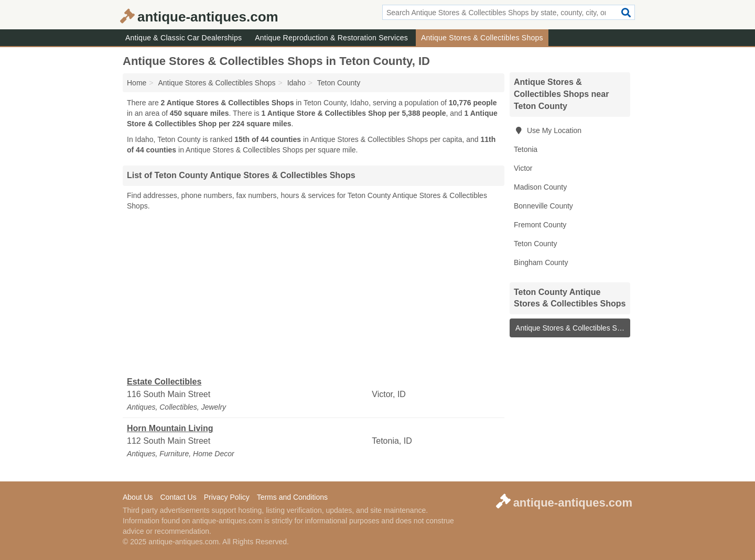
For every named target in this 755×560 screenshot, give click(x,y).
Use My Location (548, 130)
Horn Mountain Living (170, 428)
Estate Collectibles (164, 382)
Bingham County (541, 262)
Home (137, 83)
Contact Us (178, 497)
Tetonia (526, 149)
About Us (138, 497)
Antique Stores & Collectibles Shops (482, 38)
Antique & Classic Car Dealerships (184, 38)
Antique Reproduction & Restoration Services (331, 38)
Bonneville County (543, 206)
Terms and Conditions (292, 497)
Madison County (540, 187)
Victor (523, 168)
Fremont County (540, 225)
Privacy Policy (227, 497)
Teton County (536, 244)
